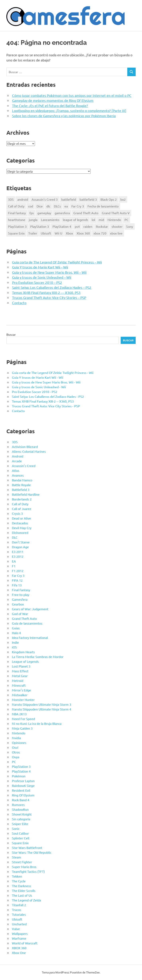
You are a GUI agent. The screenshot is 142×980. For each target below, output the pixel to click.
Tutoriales (19, 914)
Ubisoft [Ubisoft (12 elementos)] (46, 233)
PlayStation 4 (21, 771)
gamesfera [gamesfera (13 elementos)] (62, 213)
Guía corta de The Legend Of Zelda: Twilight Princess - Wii (53, 373)
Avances (18, 475)
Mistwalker (20, 695)
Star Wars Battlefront (27, 848)
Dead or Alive (21, 518)
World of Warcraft (25, 943)
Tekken (17, 876)
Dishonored (20, 532)
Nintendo (19, 733)
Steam (17, 857)
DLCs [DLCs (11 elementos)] (57, 206)
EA (14, 561)
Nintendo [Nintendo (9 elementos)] (114, 220)
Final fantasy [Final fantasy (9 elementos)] (17, 213)
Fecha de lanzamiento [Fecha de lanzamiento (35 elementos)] (103, 206)
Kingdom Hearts (23, 652)
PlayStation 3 (21, 766)
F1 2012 (18, 571)
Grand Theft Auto (24, 618)
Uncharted (19, 924)
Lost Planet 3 (21, 666)
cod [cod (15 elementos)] (31, 206)
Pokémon (19, 776)
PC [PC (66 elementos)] (126, 220)
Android (18, 456)
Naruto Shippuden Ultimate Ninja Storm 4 (42, 709)
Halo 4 (16, 633)
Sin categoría (21, 819)
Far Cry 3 (18, 575)
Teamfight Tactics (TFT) (28, 871)
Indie (15, 642)
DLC (15, 537)
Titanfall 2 (19, 905)
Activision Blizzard (25, 447)
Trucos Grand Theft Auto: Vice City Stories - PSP (46, 406)
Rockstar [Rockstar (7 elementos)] (102, 226)
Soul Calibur (20, 833)
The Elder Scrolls (24, 890)
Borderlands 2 (22, 499)
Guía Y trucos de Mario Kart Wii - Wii (38, 377)
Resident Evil (21, 790)
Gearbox (18, 604)
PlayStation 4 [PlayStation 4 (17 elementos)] (62, 226)
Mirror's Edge (21, 690)
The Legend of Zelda (26, 900)
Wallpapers (20, 933)
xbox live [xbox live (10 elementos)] (116, 233)
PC (14, 762)
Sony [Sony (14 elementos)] (130, 226)
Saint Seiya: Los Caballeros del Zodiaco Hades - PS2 (48, 396)
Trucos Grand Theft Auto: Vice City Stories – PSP (49, 297)
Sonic (16, 828)
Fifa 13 (17, 585)
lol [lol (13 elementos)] (93, 220)
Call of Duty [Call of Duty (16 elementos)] (16, 206)
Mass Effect (20, 671)
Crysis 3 (17, 513)
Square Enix (20, 843)
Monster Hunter (23, 700)
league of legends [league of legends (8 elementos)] (75, 220)
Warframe (19, 938)
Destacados (20, 523)
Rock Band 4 (21, 800)
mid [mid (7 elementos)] (101, 220)
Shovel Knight (22, 814)
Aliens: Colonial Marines (29, 451)
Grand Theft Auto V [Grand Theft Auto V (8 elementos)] (116, 213)
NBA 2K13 (19, 714)
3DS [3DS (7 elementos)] (11, 199)
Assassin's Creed (24, 466)
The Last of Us (22, 895)
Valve (16, 929)
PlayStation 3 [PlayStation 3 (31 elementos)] (40, 226)
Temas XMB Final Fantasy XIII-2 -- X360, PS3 (43, 401)
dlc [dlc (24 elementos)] (48, 206)
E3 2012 (18, 556)
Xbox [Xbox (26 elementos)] (69, 233)
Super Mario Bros (24, 867)
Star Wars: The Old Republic (32, 852)
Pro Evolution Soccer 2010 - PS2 (35, 392)
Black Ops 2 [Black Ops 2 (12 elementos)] (109, 199)
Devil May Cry (22, 528)
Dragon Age (20, 547)
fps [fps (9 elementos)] (32, 213)
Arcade (17, 461)
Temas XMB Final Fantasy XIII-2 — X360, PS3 (46, 292)
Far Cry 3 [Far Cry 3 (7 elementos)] (78, 206)
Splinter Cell (21, 838)
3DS (15, 442)
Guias (16, 628)
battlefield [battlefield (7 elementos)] (69, 199)
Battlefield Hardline (26, 494)
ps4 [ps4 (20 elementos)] (77, 226)
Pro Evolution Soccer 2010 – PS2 (37, 282)
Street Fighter (22, 862)
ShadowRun (20, 809)
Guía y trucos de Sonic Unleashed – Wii (42, 277)
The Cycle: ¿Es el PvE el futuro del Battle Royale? (50, 106)
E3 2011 (18, 552)
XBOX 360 (19, 948)
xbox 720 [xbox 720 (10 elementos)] (100, 233)
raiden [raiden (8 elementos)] (88, 226)
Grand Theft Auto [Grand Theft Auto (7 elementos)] (86, 213)
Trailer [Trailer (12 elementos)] (33, 233)
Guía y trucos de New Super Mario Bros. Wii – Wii (49, 272)
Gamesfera (20, 599)
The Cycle (19, 881)
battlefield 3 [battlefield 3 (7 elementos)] (88, 199)
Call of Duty (20, 504)
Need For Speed (23, 719)
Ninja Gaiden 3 (22, 728)
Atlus (16, 470)
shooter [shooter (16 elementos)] (117, 226)
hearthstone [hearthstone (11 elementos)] (17, 220)
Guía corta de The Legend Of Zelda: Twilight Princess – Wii (57, 262)
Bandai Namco (22, 480)
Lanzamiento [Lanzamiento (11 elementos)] (50, 220)
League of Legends (25, 661)
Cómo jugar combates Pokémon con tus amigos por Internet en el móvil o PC (72, 95)
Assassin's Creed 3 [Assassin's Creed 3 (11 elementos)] (45, 199)
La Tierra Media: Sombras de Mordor (38, 657)
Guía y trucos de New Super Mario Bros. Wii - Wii (46, 382)
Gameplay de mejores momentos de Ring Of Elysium (53, 100)
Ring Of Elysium (23, 795)
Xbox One (19, 953)
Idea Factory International (30, 637)
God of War (20, 614)
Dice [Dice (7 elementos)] (40, 206)
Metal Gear (20, 676)
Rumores (18, 805)
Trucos (17, 910)
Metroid (18, 680)
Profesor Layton (23, 781)
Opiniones (19, 743)
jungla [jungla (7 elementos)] (33, 220)
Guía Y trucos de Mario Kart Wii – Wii (40, 267)
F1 (14, 566)
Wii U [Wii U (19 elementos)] (58, 233)
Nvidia (16, 738)
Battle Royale (21, 485)
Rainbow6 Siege (23, 785)
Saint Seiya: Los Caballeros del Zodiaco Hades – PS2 (52, 287)
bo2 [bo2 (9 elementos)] (123, 199)
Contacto (19, 303)
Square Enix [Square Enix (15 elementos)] (16, 233)
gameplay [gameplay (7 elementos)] (44, 213)
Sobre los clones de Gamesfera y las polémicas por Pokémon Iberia (64, 116)
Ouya (16, 757)
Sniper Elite (20, 824)
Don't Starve (21, 542)
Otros (16, 752)
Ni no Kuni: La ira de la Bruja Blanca (37, 723)
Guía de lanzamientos (27, 623)
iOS (14, 647)
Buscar (11, 334)
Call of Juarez (22, 509)
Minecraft (19, 685)
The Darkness (21, 886)
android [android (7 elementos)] (23, 199)
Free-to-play (21, 595)
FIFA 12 (17, 580)
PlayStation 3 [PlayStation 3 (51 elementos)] (17, 226)
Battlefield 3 (21, 490)
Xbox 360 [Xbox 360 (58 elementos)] (83, 233)
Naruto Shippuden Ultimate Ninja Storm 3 (42, 704)
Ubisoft (17, 919)
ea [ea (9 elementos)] (66, 206)
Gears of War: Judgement (30, 609)
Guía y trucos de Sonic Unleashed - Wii (39, 387)
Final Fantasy (21, 590)
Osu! (15, 747)
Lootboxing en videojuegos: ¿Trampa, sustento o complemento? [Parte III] (69, 110)
